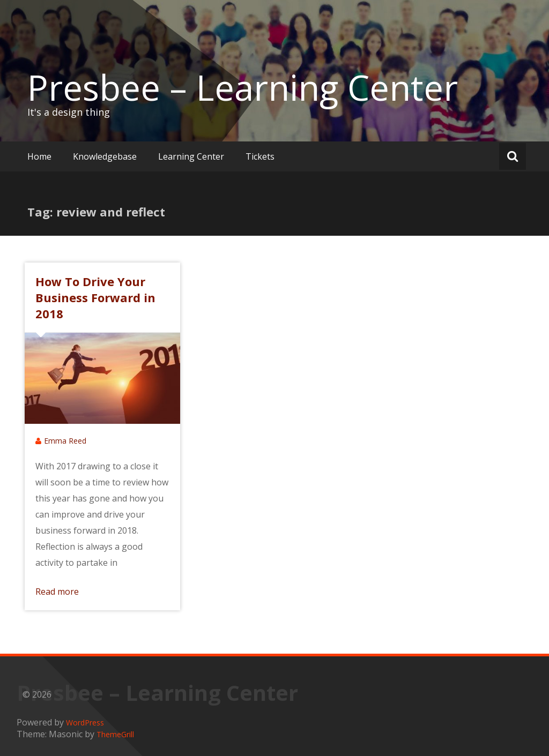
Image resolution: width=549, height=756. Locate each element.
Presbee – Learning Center (243, 87)
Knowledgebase (105, 156)
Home (39, 156)
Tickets (260, 156)
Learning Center (191, 156)
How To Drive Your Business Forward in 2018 (95, 297)
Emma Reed (65, 441)
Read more (57, 592)
